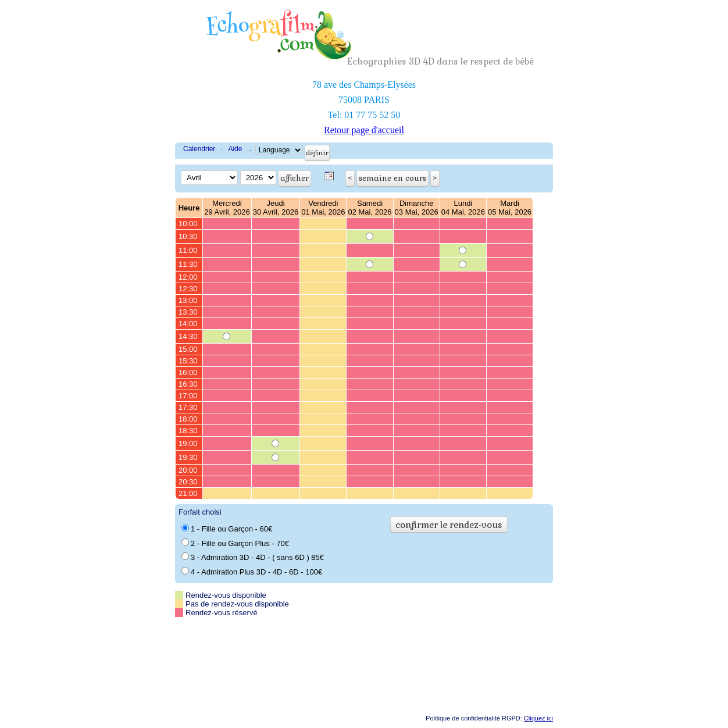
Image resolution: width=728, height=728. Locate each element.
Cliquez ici (538, 718)
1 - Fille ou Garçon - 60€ (227, 529)
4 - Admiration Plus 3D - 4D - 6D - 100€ (252, 572)
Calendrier (199, 149)
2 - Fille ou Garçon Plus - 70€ (235, 543)
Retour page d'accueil (364, 130)
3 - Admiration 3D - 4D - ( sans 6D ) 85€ (253, 557)
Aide (235, 149)
